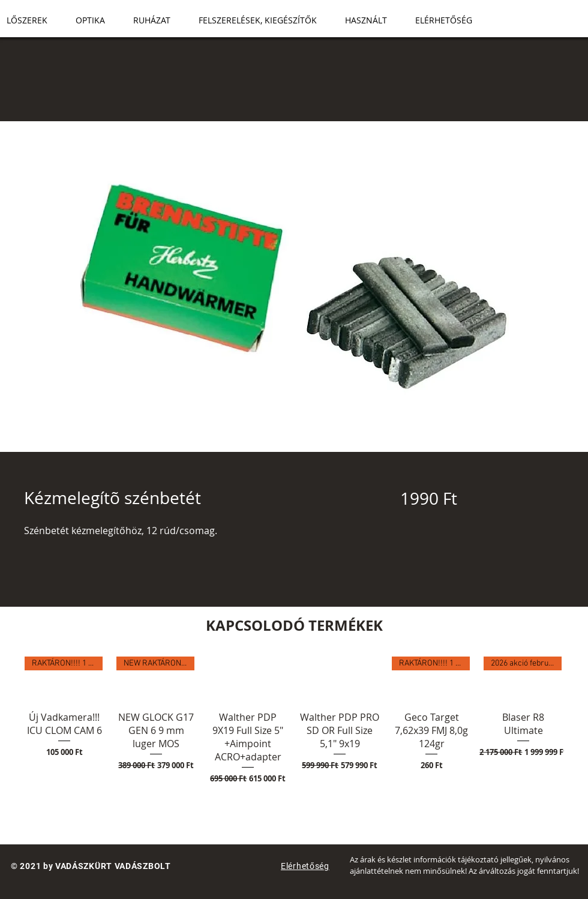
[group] (294, 741)
